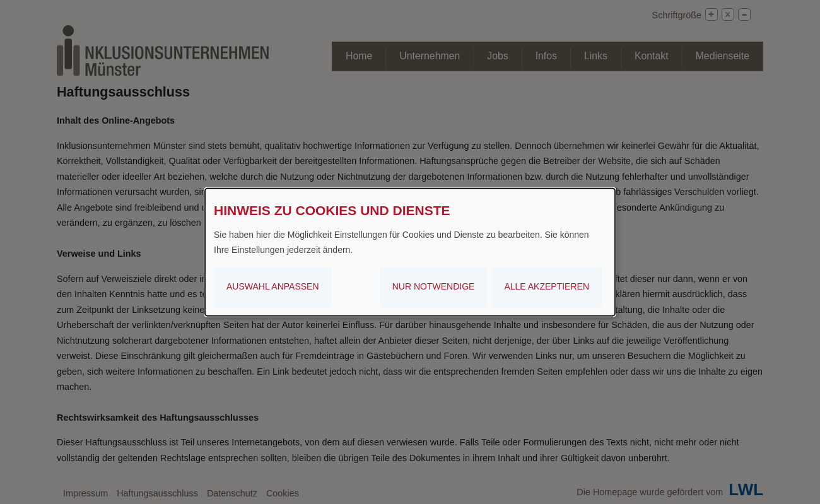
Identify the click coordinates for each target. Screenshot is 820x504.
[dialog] (410, 252)
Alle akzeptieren (547, 286)
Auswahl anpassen (273, 286)
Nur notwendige (434, 286)
